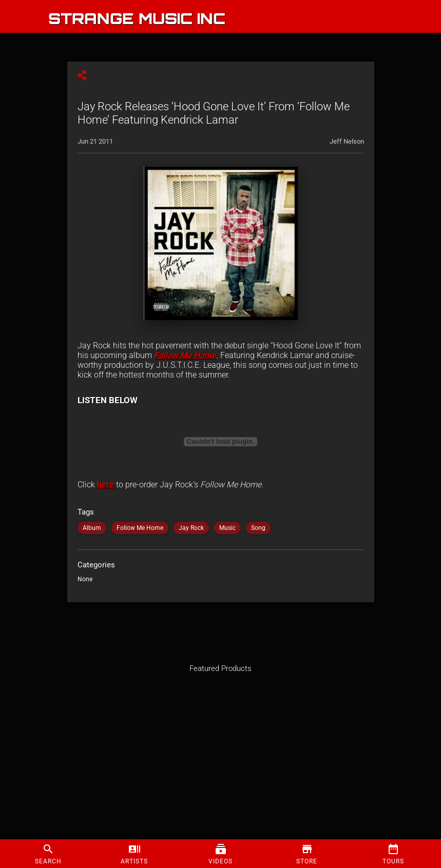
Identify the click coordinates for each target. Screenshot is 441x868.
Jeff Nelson (347, 141)
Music (227, 528)
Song (258, 528)
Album (92, 528)
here (106, 485)
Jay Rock (191, 528)
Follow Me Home (185, 355)
